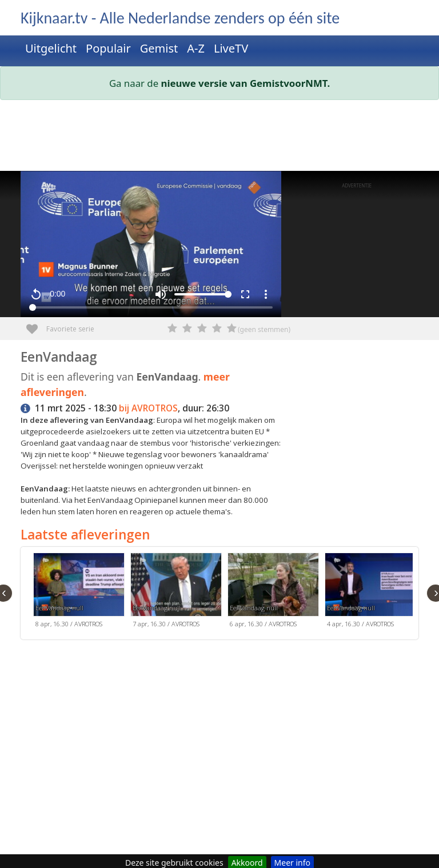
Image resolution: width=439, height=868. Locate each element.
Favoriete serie (36, 325)
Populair (108, 48)
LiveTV (231, 48)
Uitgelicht (51, 48)
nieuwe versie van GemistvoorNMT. (246, 83)
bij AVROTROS (148, 408)
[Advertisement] (219, 138)
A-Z (196, 48)
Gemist (159, 48)
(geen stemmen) (264, 329)
